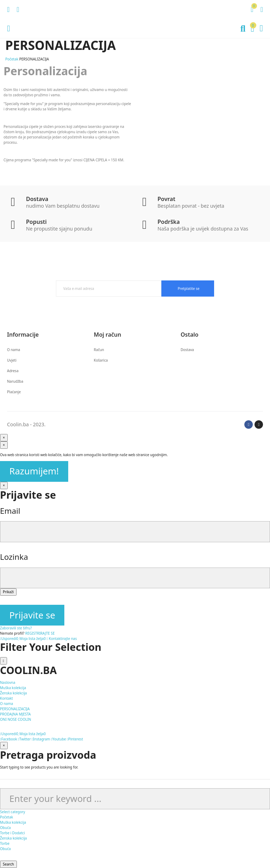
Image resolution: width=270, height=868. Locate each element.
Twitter (24, 739)
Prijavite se (32, 615)
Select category (12, 812)
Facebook (9, 739)
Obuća (5, 828)
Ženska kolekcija (13, 838)
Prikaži (8, 592)
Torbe (5, 843)
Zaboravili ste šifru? (16, 628)
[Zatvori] (4, 485)
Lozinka (14, 557)
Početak (7, 817)
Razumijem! (34, 471)
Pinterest (75, 739)
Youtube (59, 739)
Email (10, 511)
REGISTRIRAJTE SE (40, 633)
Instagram (41, 739)
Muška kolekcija (13, 822)
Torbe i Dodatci (12, 833)
